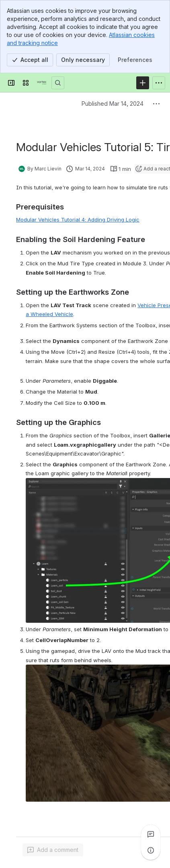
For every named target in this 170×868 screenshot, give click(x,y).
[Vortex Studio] (42, 83)
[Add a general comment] (53, 850)
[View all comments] (151, 834)
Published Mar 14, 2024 (113, 104)
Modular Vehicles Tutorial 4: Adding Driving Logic (78, 220)
